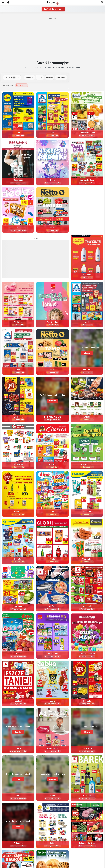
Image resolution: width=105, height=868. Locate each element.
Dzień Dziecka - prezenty (53, 9)
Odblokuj (87, 353)
